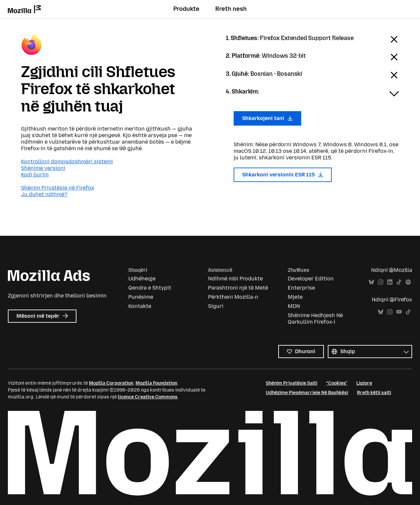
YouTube (399, 312)
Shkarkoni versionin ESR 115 (283, 175)
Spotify (408, 282)
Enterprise (301, 288)
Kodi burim (35, 175)
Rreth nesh (231, 9)
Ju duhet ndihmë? (44, 194)
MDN (294, 306)
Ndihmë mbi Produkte (235, 279)
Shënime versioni (43, 168)
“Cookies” (337, 383)
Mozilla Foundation (156, 383)
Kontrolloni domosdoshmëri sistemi (67, 162)
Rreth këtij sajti (374, 393)
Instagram (381, 282)
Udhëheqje (142, 279)
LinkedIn (390, 282)
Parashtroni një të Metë (238, 288)
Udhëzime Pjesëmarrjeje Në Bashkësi (307, 393)
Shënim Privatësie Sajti (292, 383)
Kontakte (140, 306)
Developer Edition (311, 279)
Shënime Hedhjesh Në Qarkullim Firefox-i (315, 319)
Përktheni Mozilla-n (233, 297)
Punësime (141, 297)
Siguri (216, 306)
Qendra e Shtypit (150, 288)
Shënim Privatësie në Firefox (58, 188)
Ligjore (364, 383)
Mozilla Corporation (111, 383)
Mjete (295, 297)
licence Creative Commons (148, 397)
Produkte (186, 9)
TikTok (399, 282)
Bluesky (371, 282)
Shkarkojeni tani (267, 118)
